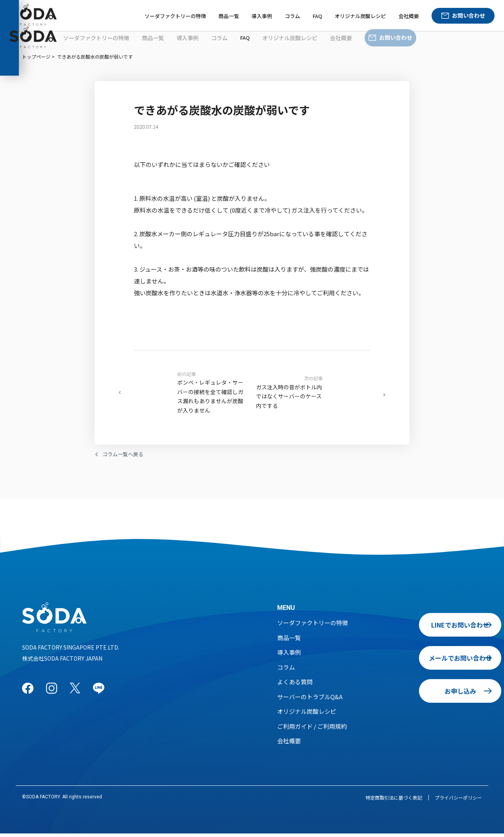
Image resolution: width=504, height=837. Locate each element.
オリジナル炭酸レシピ (360, 16)
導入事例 (262, 16)
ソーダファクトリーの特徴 (175, 16)
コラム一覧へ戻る (126, 457)
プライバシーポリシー (458, 801)
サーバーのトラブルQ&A (310, 700)
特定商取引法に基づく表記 (394, 801)
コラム (292, 16)
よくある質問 (295, 685)
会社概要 (409, 16)
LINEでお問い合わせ (429, 628)
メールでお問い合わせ (429, 661)
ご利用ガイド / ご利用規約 (312, 730)
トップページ (36, 56)
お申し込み (429, 694)
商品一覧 (229, 16)
